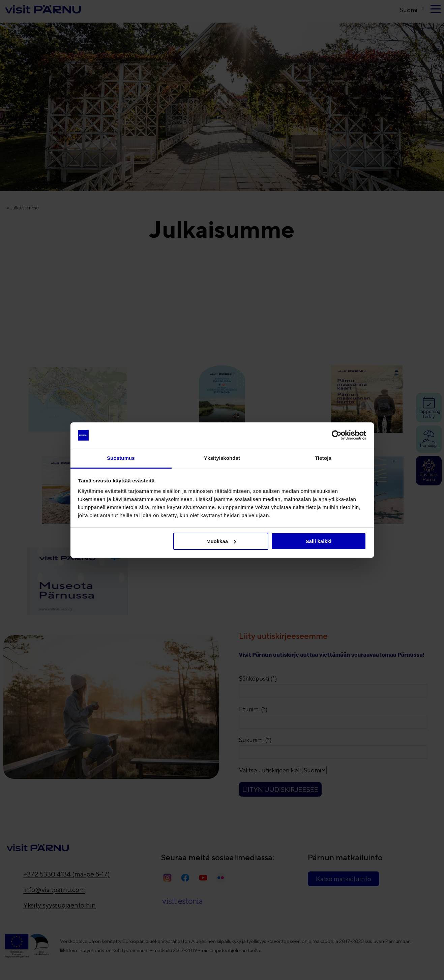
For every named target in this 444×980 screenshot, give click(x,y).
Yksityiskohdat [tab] (222, 458)
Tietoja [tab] (323, 458)
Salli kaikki (319, 541)
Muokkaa (221, 541)
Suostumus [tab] (121, 458)
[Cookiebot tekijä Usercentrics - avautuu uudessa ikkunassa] (337, 435)
